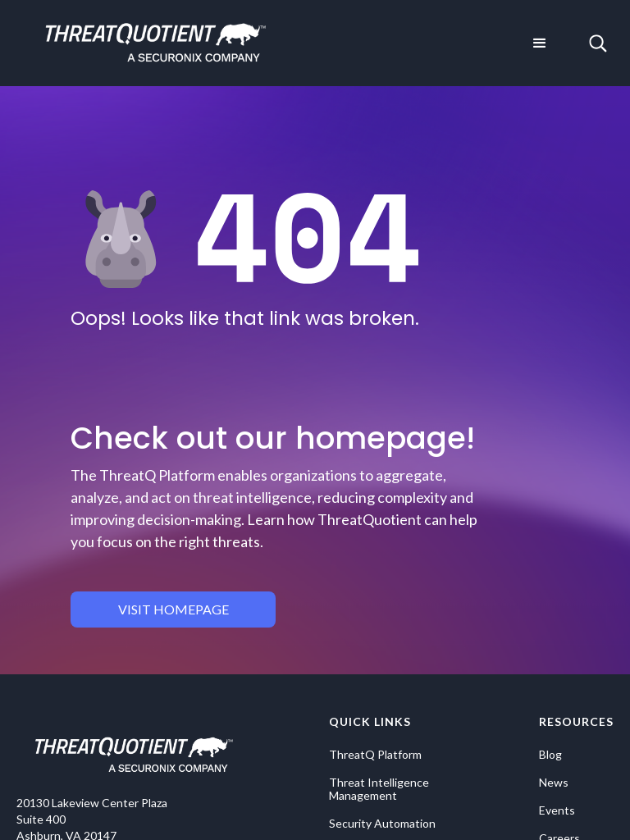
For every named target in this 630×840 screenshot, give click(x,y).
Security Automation (382, 824)
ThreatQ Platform (375, 755)
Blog (550, 755)
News (554, 783)
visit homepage (173, 609)
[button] (540, 43)
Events (557, 810)
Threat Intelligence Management (379, 789)
